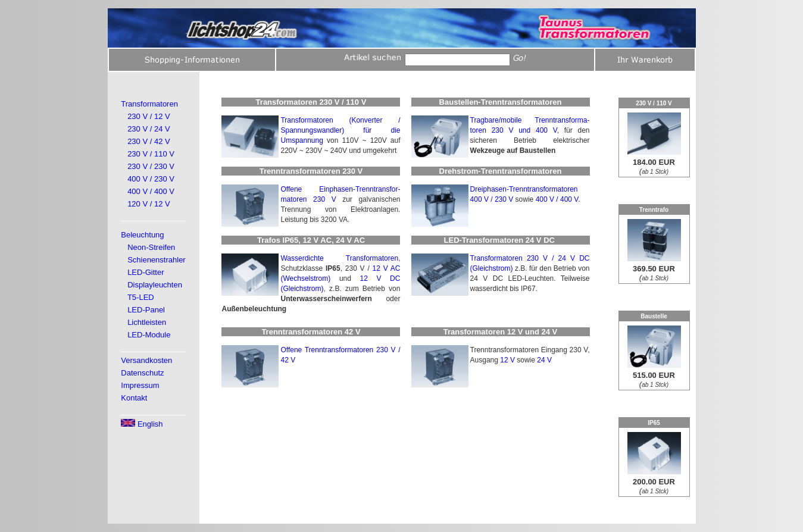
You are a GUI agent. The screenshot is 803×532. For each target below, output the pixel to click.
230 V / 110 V (151, 154)
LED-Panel (146, 310)
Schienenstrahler (157, 260)
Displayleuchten (155, 285)
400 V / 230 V (151, 179)
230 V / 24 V (149, 129)
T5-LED (141, 297)
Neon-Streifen (151, 247)
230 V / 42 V (149, 141)
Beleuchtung (142, 235)
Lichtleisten (147, 322)
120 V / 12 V (149, 204)
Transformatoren (149, 104)
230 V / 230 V (151, 166)
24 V (544, 360)
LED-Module (149, 335)
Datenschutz (142, 373)
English (142, 424)
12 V (507, 360)
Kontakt (134, 398)
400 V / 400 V (151, 191)
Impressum (140, 385)
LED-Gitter (146, 272)
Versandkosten (146, 360)
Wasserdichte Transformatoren (339, 258)
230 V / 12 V (149, 116)
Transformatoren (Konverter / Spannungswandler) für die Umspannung (340, 130)
